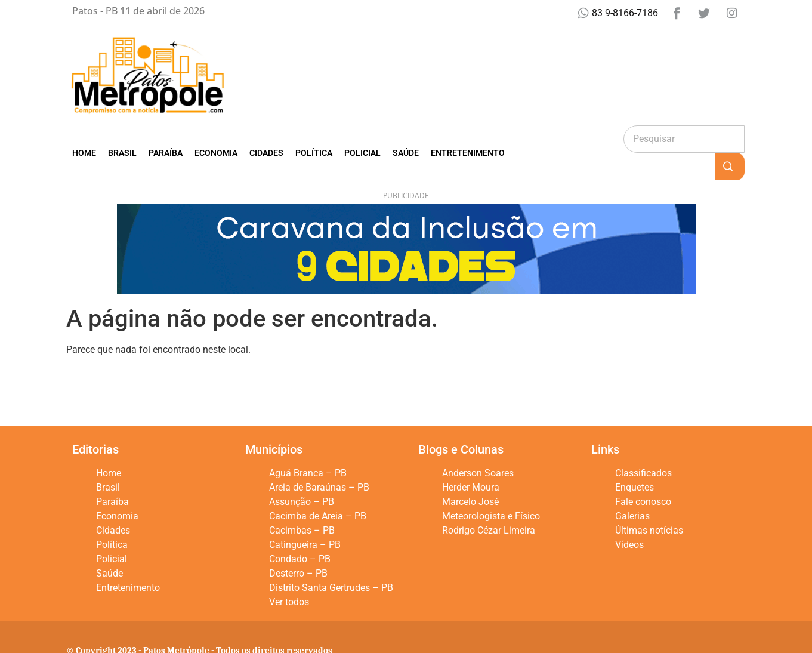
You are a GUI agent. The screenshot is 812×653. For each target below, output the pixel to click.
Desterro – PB (298, 546)
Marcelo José (470, 474)
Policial (362, 139)
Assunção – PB (302, 474)
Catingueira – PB (305, 517)
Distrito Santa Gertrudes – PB (331, 560)
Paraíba (166, 139)
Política (314, 139)
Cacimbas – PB (302, 503)
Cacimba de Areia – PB (318, 489)
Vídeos (629, 517)
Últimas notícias (649, 503)
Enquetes (635, 460)
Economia (216, 139)
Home (84, 139)
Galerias (632, 489)
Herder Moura (471, 460)
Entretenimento (468, 139)
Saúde (406, 139)
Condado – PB (300, 532)
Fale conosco (643, 474)
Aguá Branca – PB (308, 446)
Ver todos (289, 575)
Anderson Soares (478, 446)
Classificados (643, 446)
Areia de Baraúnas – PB (319, 460)
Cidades (266, 139)
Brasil (122, 139)
